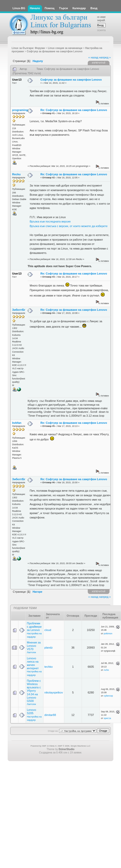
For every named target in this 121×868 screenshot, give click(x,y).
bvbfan (17, 423)
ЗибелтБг (19, 310)
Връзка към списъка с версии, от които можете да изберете (69, 226)
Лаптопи (31, 652)
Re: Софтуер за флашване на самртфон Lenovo (74, 110)
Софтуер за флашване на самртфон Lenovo (71, 80)
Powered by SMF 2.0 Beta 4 (43, 746)
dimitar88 (50, 715)
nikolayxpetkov (54, 692)
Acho (106, 670)
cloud (48, 630)
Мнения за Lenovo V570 (34, 646)
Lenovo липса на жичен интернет (33, 663)
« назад (93, 57)
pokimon (108, 634)
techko (49, 667)
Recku (16, 174)
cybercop (108, 696)
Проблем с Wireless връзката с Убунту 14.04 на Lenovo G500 (34, 691)
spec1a (107, 718)
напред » (105, 57)
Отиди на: (53, 731)
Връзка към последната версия (50, 221)
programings (21, 110)
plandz (49, 648)
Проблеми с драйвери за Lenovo (34, 627)
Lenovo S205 (31, 711)
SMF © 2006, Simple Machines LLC (74, 746)
